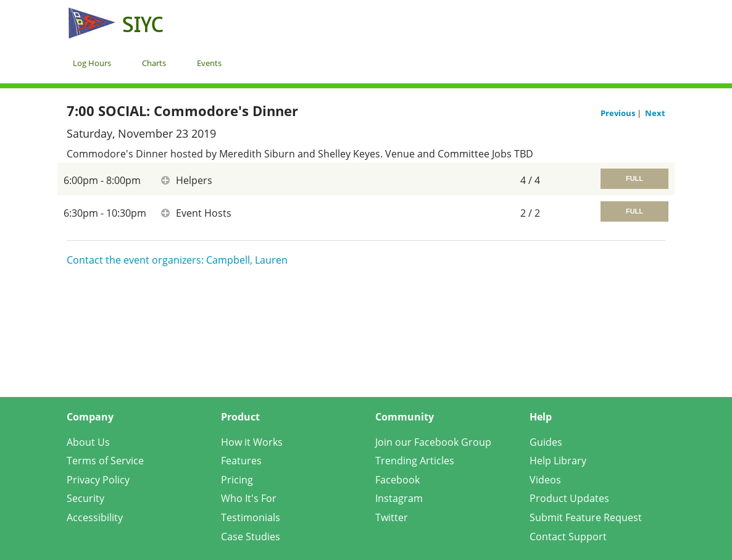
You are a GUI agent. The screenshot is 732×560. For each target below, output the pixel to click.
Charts (154, 63)
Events (209, 63)
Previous (619, 113)
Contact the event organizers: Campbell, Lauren (177, 260)
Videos (545, 480)
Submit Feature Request (586, 517)
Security (85, 498)
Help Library (558, 461)
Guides (546, 442)
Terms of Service (105, 461)
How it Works (252, 442)
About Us (88, 442)
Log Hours (92, 63)
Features (241, 461)
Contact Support (568, 537)
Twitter (392, 517)
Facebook (397, 480)
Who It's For (249, 498)
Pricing (237, 480)
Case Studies (251, 537)
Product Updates (569, 498)
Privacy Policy (98, 480)
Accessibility (95, 517)
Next (655, 113)
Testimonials (251, 517)
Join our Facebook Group (433, 442)
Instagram (399, 498)
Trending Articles (415, 461)
